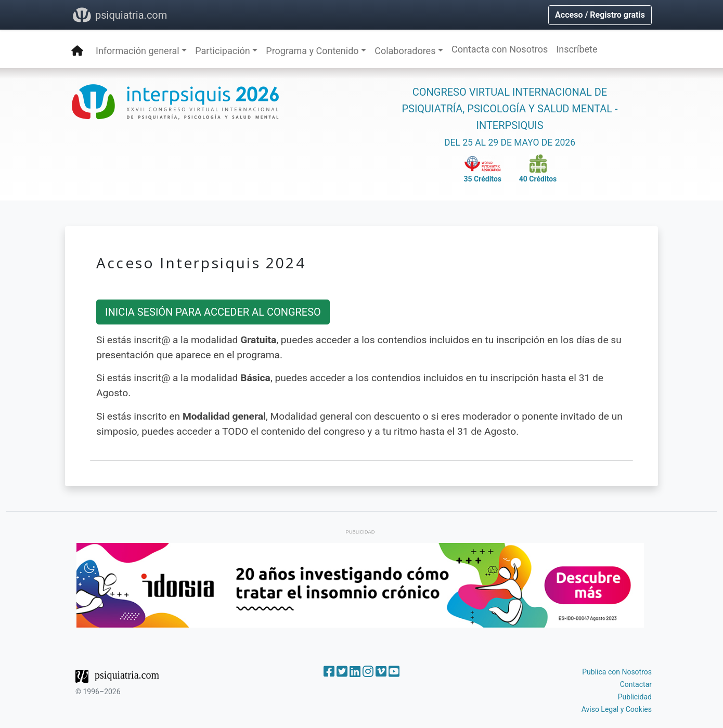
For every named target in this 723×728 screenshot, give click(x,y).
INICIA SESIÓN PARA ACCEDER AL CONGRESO (213, 312)
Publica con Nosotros (617, 672)
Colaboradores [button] (405, 51)
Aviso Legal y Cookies (617, 709)
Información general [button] (138, 51)
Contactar (636, 684)
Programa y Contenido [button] (312, 51)
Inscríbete (577, 49)
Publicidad (635, 697)
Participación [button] (223, 51)
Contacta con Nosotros (500, 49)
